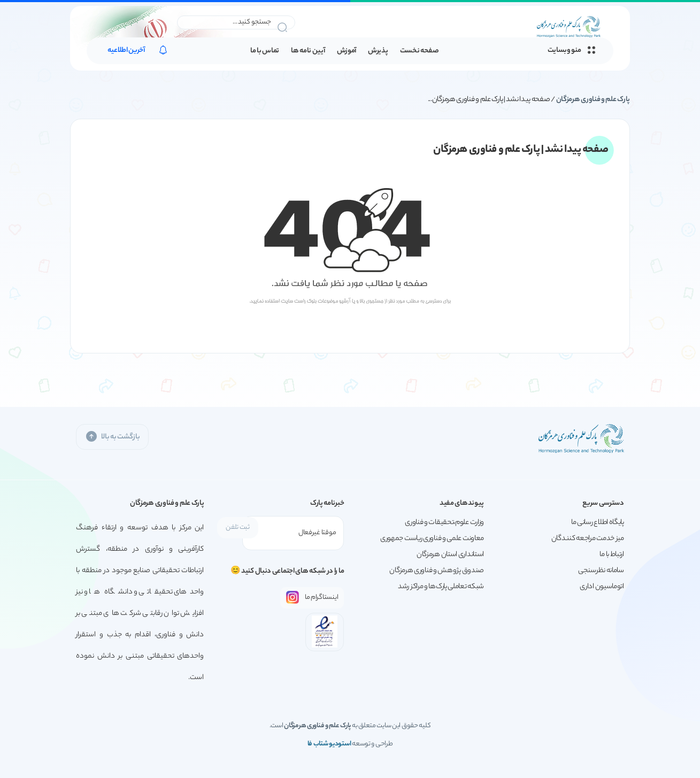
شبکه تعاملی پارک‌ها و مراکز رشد (441, 587)
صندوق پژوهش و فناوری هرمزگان (437, 571)
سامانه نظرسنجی (601, 571)
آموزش (347, 51)
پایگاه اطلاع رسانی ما (598, 523)
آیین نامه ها (308, 51)
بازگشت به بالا (112, 437)
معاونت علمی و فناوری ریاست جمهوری (432, 539)
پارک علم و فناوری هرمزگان (593, 100)
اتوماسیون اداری (602, 587)
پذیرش (378, 51)
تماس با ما (265, 51)
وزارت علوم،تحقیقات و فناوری (444, 523)
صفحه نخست (420, 51)
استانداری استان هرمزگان (450, 555)
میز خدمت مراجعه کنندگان (588, 539)
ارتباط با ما (611, 555)
